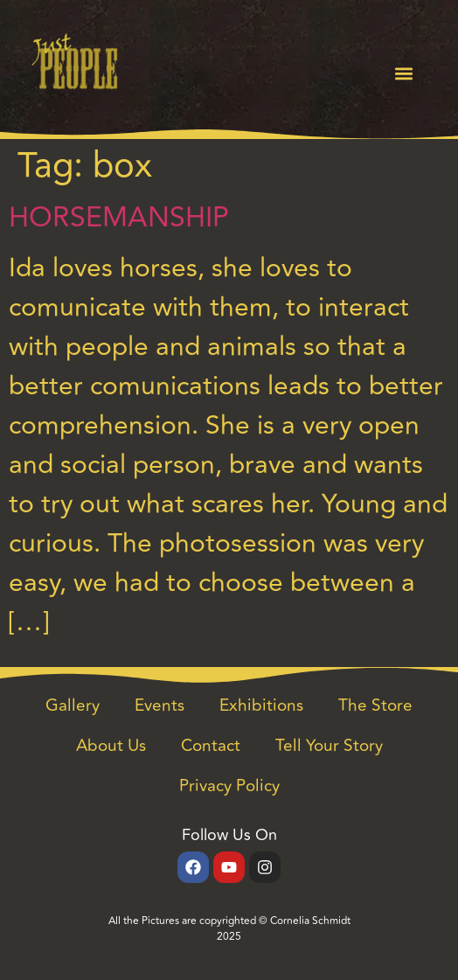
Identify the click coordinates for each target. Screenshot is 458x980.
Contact (211, 746)
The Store (375, 705)
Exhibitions (261, 705)
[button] (404, 74)
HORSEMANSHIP (119, 218)
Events (160, 705)
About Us (111, 746)
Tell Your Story (329, 746)
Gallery (73, 705)
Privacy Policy (229, 786)
